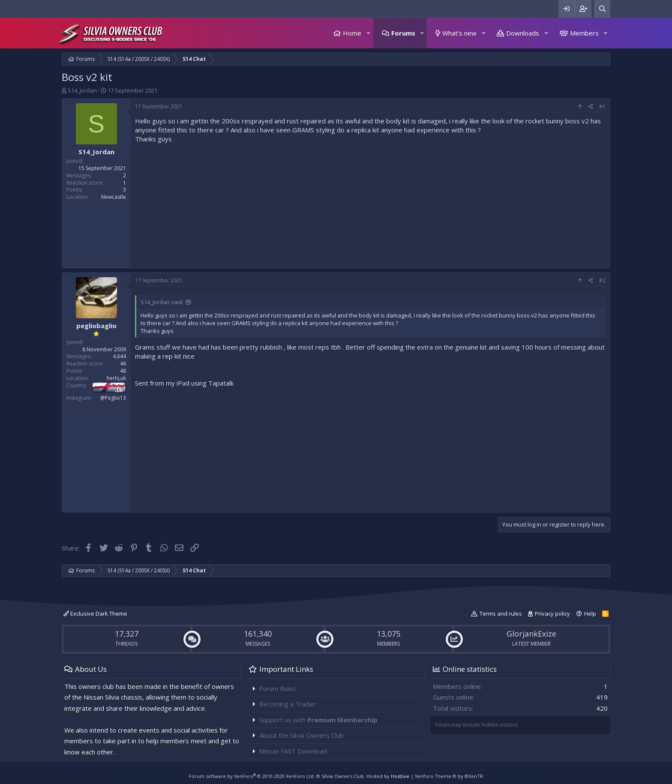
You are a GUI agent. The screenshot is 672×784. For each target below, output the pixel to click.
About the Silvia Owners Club (301, 735)
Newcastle (114, 197)
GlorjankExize (531, 634)
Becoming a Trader (288, 704)
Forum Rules (278, 688)
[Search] (602, 9)
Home (352, 33)
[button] (368, 33)
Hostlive (400, 776)
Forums (403, 33)
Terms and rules (501, 613)
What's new (459, 33)
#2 (602, 280)
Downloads (523, 33)
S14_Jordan (82, 90)
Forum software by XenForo (252, 776)
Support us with (318, 720)
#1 (602, 106)
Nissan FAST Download (293, 751)
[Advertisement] (370, 203)
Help (590, 613)
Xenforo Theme (449, 776)
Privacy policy (552, 613)
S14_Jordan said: (162, 302)
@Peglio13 (113, 398)
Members (584, 33)
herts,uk (116, 378)
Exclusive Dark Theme (95, 613)
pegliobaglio (96, 326)
